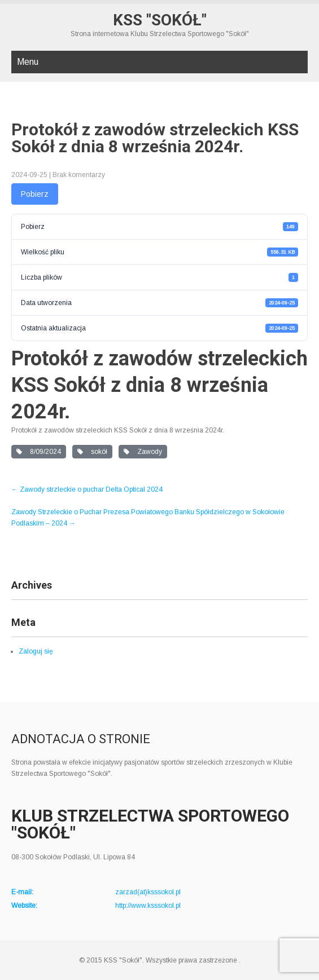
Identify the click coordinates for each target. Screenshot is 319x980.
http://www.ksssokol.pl (148, 906)
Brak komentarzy (79, 175)
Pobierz (35, 194)
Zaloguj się (36, 651)
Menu (28, 62)
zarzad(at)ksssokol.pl (148, 892)
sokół (92, 452)
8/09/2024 (39, 452)
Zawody (143, 452)
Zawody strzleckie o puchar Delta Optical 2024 (87, 489)
